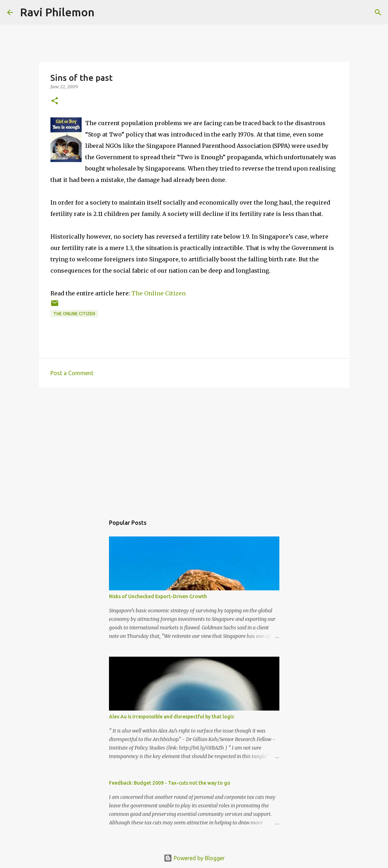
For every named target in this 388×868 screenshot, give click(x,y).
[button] (55, 101)
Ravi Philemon (57, 12)
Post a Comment (72, 373)
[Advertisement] (194, 448)
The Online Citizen (159, 293)
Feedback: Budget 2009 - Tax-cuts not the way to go (170, 783)
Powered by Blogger (194, 858)
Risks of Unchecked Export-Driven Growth (158, 596)
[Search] (104, 12)
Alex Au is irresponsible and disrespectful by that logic (172, 717)
